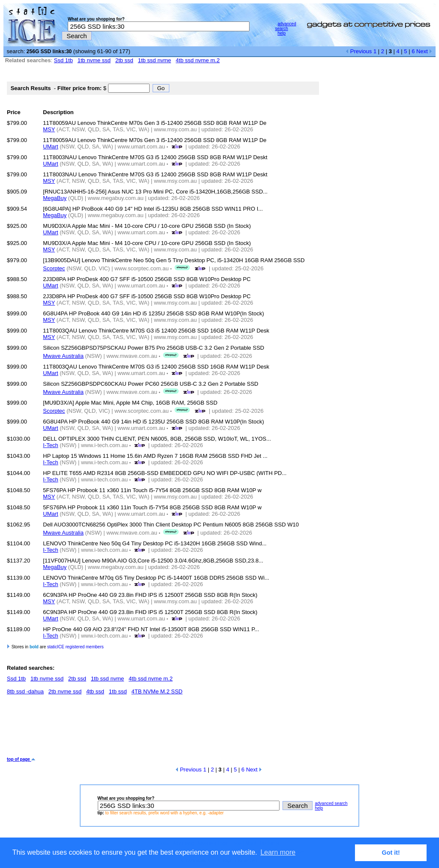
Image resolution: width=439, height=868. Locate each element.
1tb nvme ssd (94, 60)
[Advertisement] (163, 729)
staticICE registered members (75, 647)
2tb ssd (124, 60)
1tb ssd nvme (155, 60)
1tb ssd (118, 691)
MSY (49, 129)
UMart (50, 147)
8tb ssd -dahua (25, 691)
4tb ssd (95, 691)
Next (424, 51)
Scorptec (54, 268)
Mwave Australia (63, 356)
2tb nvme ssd (65, 691)
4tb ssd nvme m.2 (198, 60)
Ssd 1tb (63, 60)
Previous (359, 51)
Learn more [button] (278, 852)
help (281, 33)
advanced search (286, 26)
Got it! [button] (391, 853)
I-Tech (50, 445)
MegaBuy (55, 198)
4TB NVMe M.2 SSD (157, 691)
